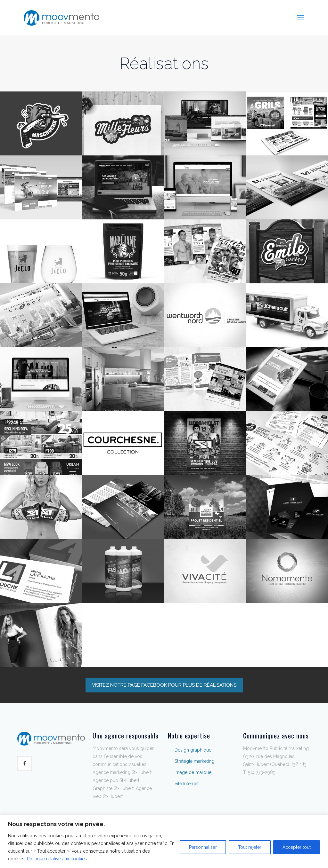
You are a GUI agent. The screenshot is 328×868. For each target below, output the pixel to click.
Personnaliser (203, 847)
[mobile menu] (300, 18)
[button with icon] (25, 764)
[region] (164, 841)
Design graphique (193, 750)
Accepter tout (297, 847)
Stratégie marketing (194, 761)
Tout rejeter (250, 847)
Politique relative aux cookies (57, 859)
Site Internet (187, 784)
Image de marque (193, 772)
